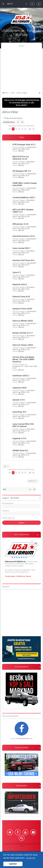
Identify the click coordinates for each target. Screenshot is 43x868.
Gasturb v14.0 (19, 400)
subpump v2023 (20, 387)
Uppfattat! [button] (13, 864)
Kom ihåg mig (9, 518)
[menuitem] (10, 4)
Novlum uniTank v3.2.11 (23, 333)
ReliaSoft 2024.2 (20, 284)
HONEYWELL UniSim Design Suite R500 (25, 184)
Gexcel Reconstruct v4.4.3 (24, 236)
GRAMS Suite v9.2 (20, 450)
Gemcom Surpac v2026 (23, 345)
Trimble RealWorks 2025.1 (24, 197)
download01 (32, 147)
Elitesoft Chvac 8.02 (21, 296)
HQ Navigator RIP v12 (22, 171)
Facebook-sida (23, 738)
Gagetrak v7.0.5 (19, 438)
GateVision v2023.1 (21, 375)
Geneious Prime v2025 (22, 308)
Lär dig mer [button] (31, 858)
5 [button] (25, 129)
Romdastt (31, 161)
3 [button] (19, 129)
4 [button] (22, 129)
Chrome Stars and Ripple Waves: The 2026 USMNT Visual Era (24, 359)
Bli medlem (15, 498)
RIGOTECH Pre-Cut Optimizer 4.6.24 (21, 157)
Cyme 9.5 (17, 272)
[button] (10, 129)
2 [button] (16, 129)
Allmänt (21, 151)
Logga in (5, 498)
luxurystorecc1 (18, 366)
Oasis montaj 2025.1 (22, 248)
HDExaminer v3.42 (20, 224)
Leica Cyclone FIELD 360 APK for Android (23, 425)
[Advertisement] (21, 68)
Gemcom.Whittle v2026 (23, 321)
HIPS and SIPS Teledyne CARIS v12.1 (23, 210)
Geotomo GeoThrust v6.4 (23, 260)
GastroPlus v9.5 (19, 412)
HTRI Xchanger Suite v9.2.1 (24, 144)
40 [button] (30, 129)
